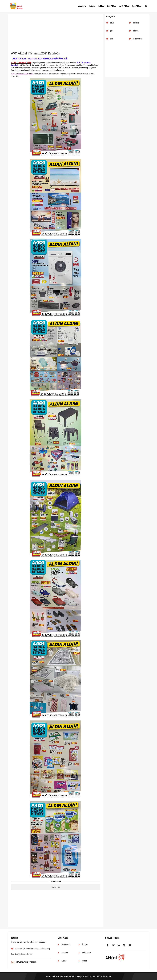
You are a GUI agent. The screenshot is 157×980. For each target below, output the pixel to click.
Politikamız (87, 953)
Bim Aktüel (112, 6)
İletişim (92, 6)
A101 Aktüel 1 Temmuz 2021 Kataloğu (36, 53)
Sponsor (65, 953)
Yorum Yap (55, 887)
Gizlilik (64, 961)
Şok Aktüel (137, 6)
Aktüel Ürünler (104, 977)
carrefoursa (138, 39)
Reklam (101, 6)
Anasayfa (82, 6)
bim (112, 39)
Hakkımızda (66, 945)
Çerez (84, 961)
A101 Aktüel (124, 6)
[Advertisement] (127, 60)
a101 (112, 23)
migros (136, 31)
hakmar (136, 23)
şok (111, 31)
